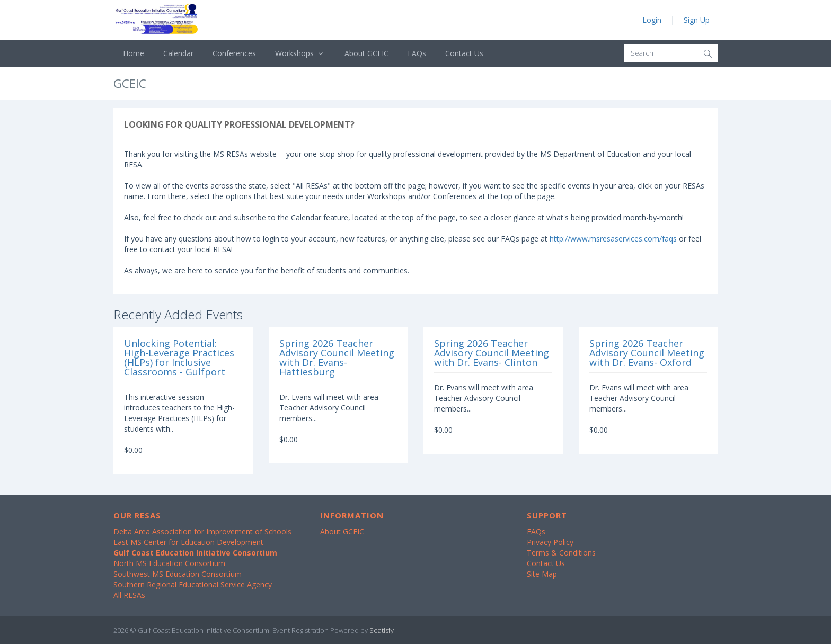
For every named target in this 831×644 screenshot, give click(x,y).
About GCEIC (366, 53)
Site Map (542, 574)
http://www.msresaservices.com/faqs (613, 239)
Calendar (178, 53)
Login (652, 20)
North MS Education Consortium (169, 563)
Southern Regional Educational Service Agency (193, 584)
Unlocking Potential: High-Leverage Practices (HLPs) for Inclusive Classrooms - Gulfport (179, 357)
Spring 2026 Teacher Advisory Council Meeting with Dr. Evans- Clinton (492, 353)
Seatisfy (382, 630)
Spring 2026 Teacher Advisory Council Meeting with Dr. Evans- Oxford (647, 353)
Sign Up (697, 20)
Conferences (234, 53)
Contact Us (464, 53)
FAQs (417, 53)
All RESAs (129, 595)
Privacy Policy (550, 542)
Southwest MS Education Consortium (178, 574)
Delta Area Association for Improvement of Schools (202, 531)
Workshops (300, 53)
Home (134, 53)
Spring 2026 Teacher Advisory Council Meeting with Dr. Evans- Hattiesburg (337, 357)
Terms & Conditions (561, 553)
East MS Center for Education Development (188, 542)
